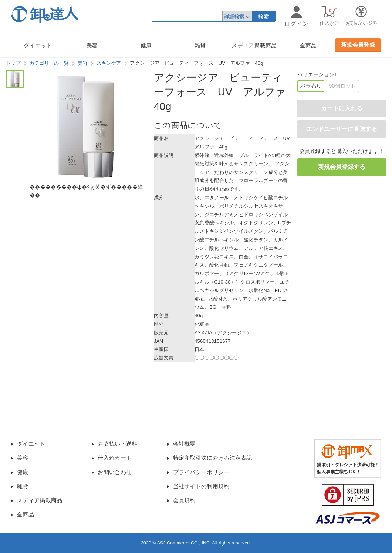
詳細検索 (234, 16)
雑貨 (200, 45)
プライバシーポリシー (201, 472)
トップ (13, 63)
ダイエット (38, 45)
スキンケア (109, 63)
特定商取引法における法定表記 (213, 458)
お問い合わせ (115, 472)
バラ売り (311, 86)
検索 (264, 16)
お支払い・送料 (117, 444)
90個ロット (342, 86)
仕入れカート (115, 458)
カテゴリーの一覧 (49, 63)
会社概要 (184, 444)
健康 (146, 45)
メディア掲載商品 (254, 45)
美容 (92, 45)
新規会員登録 (358, 45)
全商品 (308, 45)
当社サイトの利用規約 (201, 486)
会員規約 (184, 500)
